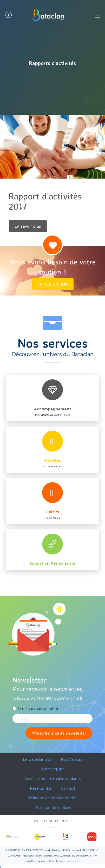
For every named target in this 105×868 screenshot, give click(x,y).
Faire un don (41, 788)
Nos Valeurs (71, 759)
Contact (68, 788)
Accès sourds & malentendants (53, 779)
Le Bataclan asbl (38, 759)
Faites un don (53, 284)
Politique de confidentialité (52, 798)
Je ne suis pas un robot (35, 709)
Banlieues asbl (72, 861)
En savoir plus (28, 226)
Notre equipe (53, 769)
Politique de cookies (53, 808)
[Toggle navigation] (96, 15)
